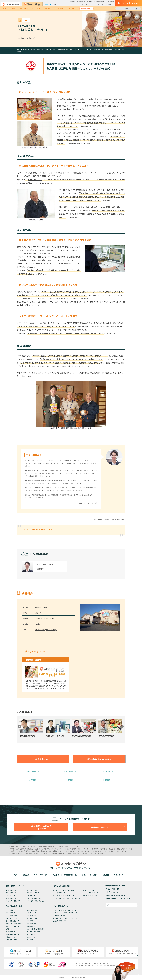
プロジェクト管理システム (14, 901)
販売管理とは (34, 780)
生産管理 (59, 846)
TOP (4, 8)
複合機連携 (30, 940)
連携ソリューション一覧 (90, 895)
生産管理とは (108, 780)
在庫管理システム (71, 772)
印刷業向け (30, 921)
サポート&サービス (41, 875)
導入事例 (47, 8)
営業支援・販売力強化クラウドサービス (65, 918)
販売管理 (43, 846)
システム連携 (36, 8)
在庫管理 (51, 846)
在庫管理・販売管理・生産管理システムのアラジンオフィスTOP (36, 49)
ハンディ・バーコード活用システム (64, 890)
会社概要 (108, 4)
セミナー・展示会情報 (90, 875)
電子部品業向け (10, 932)
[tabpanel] (31, 728)
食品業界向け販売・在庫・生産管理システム (71, 49)
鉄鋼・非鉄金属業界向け (34, 898)
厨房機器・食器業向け (12, 934)
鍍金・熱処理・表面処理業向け (36, 929)
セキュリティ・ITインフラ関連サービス (65, 913)
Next (122, 726)
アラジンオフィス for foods (95, 173)
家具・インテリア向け (12, 926)
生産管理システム (108, 772)
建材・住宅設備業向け (12, 921)
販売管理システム (34, 772)
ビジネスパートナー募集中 (115, 895)
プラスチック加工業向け (34, 932)
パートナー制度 (99, 4)
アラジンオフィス (35, 180)
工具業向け (9, 929)
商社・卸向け (10, 910)
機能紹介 (26, 875)
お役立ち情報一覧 (70, 875)
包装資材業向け (32, 915)
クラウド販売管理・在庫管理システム (65, 910)
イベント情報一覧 (112, 889)
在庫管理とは (71, 780)
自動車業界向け (10, 937)
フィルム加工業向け (33, 918)
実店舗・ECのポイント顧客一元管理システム (67, 898)
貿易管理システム (11, 898)
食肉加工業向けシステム (61, 921)
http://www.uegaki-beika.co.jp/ (46, 630)
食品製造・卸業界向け (34, 893)
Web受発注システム (59, 893)
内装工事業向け (32, 934)
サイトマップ (119, 875)
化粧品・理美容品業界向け (14, 924)
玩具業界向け (31, 937)
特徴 (13, 8)
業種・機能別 (24, 8)
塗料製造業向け (32, 926)
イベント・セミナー (85, 4)
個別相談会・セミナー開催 (115, 886)
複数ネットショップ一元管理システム (65, 895)
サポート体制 (70, 8)
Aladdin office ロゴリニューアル (118, 899)
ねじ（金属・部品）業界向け (35, 901)
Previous (20, 726)
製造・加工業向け (11, 913)
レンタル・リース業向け (13, 918)
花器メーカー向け (32, 913)
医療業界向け (31, 895)
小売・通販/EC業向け (12, 915)
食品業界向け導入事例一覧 (95, 49)
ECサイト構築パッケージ (90, 893)
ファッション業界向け (34, 890)
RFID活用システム (88, 890)
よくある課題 (59, 8)
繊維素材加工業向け (12, 940)
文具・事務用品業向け (34, 910)
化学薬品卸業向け (32, 924)
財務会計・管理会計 (59, 915)
